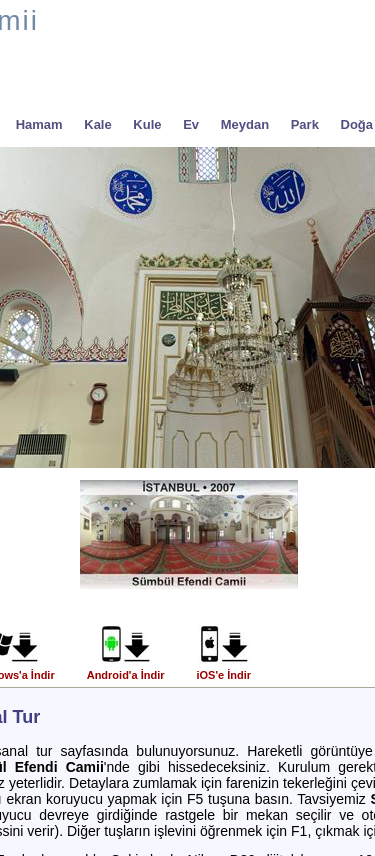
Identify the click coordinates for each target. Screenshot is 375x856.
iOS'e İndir (223, 670)
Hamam (39, 124)
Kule (147, 124)
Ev (191, 124)
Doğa (357, 124)
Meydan (245, 124)
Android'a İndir (126, 670)
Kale (97, 124)
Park (305, 124)
